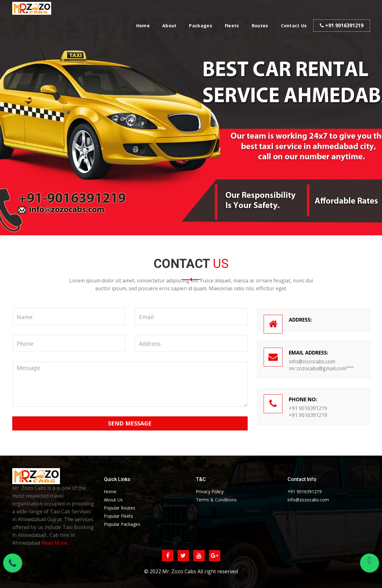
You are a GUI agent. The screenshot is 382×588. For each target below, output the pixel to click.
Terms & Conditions (216, 500)
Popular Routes (120, 508)
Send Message (130, 423)
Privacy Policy (210, 492)
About (169, 26)
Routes (260, 26)
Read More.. (55, 543)
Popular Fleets (118, 516)
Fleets (232, 26)
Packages (200, 26)
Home (143, 26)
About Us (113, 500)
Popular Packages (122, 524)
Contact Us (294, 26)
